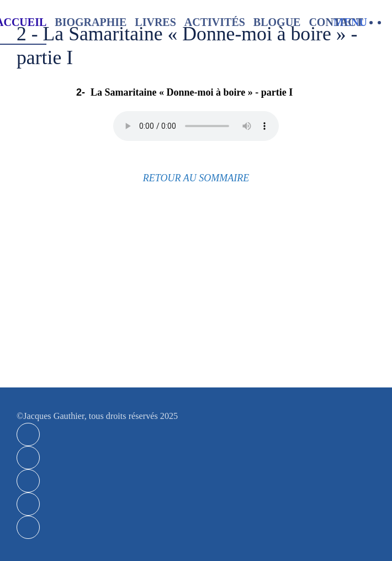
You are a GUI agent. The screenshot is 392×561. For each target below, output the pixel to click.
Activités (215, 22)
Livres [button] (155, 22)
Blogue (277, 22)
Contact (336, 22)
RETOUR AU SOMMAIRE (196, 178)
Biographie (91, 22)
